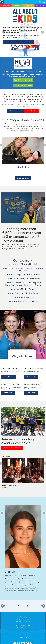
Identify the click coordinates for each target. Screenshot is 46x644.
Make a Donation (6, 5)
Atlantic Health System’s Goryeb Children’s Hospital (23, 269)
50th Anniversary (40, 5)
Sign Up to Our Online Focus (23, 635)
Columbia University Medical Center (23, 279)
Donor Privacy (23, 640)
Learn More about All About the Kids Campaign (18, 42)
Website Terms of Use (23, 643)
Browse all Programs (23, 178)
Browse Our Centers (15, 111)
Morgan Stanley (29, 5)
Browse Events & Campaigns (12, 448)
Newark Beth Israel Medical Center (23, 293)
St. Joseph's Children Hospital (23, 264)
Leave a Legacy (31, 393)
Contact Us (23, 623)
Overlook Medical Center (23, 297)
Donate (5, 488)
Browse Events (31, 377)
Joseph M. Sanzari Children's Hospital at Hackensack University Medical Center (23, 284)
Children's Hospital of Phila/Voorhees (23, 275)
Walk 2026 (17, 5)
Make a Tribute (8, 393)
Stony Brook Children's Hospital (23, 301)
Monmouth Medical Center (23, 289)
